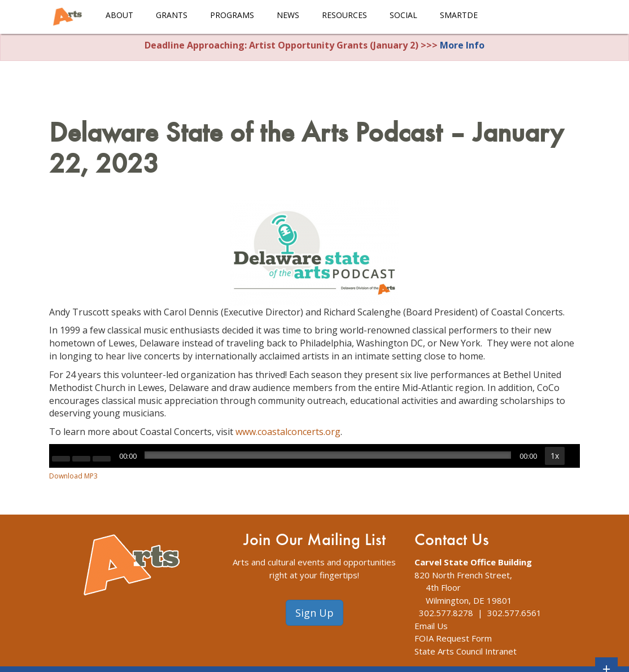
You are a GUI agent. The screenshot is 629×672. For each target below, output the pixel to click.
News (288, 15)
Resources (344, 15)
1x (555, 456)
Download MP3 (73, 476)
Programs (232, 15)
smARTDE (459, 15)
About (119, 15)
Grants (172, 15)
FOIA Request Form (453, 638)
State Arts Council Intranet (466, 651)
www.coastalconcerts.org (288, 432)
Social (403, 15)
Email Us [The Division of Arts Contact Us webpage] (431, 626)
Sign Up (314, 613)
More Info (462, 45)
